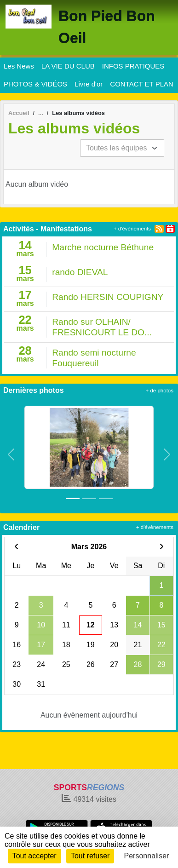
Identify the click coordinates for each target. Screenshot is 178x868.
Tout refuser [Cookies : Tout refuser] (90, 856)
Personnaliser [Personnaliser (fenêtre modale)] (147, 856)
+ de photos (160, 391)
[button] (11, 455)
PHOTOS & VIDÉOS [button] (35, 84)
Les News (19, 66)
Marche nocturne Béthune (103, 247)
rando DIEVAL (80, 272)
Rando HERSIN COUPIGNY (108, 297)
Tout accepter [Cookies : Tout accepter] (34, 856)
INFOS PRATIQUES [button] (133, 66)
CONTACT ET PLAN (142, 84)
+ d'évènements (132, 229)
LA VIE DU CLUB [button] (68, 66)
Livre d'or (89, 84)
